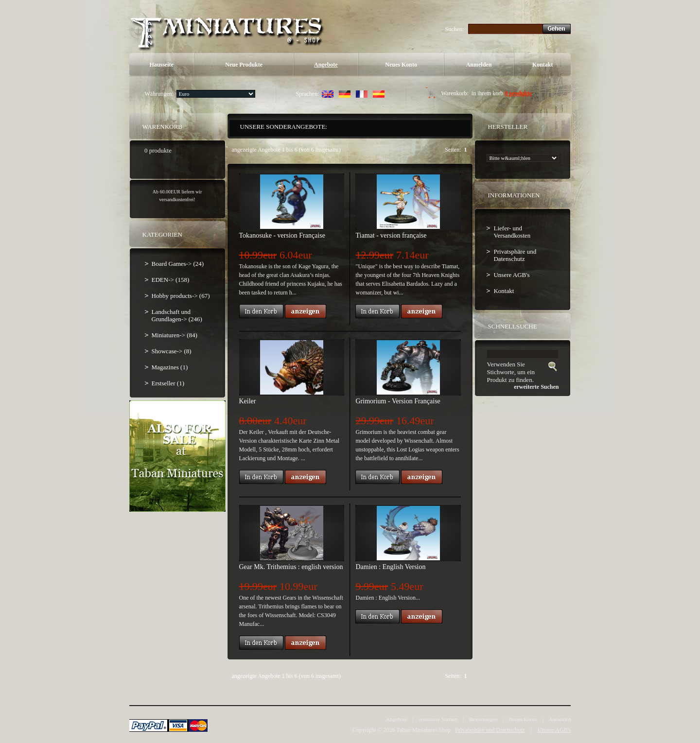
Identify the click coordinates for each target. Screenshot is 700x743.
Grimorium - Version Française (398, 401)
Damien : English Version (390, 567)
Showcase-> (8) (172, 351)
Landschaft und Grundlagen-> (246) (177, 315)
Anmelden (479, 65)
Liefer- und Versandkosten (512, 232)
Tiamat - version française (391, 235)
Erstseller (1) (168, 383)
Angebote (326, 65)
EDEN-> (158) (171, 280)
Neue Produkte (244, 65)
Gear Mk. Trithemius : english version (291, 567)
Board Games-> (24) (178, 264)
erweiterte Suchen (438, 719)
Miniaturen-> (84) (175, 335)
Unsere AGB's (511, 275)
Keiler (248, 401)
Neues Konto (401, 65)
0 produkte (518, 93)
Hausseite (161, 65)
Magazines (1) (170, 367)
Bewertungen (483, 719)
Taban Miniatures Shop (423, 730)
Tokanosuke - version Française (282, 235)
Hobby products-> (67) (181, 296)
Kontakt (543, 65)
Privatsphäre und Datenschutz (515, 255)
